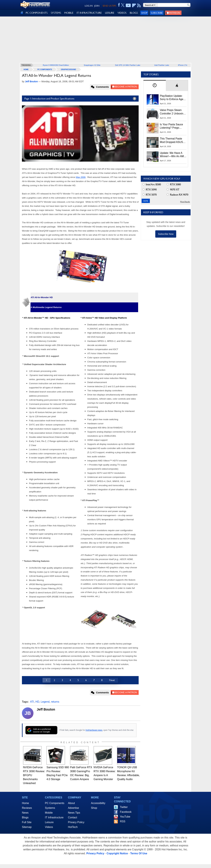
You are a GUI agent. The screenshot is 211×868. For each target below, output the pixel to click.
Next (112, 680)
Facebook (126, 812)
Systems (50, 808)
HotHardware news (94, 730)
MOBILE (69, 13)
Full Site (27, 822)
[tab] (155, 85)
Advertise (73, 808)
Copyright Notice (117, 853)
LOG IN (89, 6)
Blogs (25, 817)
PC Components (45, 70)
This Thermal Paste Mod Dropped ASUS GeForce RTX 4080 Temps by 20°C (171, 140)
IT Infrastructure (54, 817)
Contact (72, 817)
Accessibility (98, 803)
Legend (45, 702)
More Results (185, 202)
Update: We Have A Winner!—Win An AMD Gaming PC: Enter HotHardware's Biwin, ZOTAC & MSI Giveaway (173, 155)
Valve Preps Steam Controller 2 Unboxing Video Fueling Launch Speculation (172, 112)
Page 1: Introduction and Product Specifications (81, 99)
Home (25, 803)
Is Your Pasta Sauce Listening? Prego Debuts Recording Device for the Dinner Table (172, 126)
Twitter (124, 807)
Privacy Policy (76, 822)
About (71, 803)
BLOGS (134, 13)
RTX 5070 (150, 195)
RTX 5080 (174, 184)
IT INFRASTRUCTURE (89, 13)
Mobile (49, 813)
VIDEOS (122, 13)
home (26, 70)
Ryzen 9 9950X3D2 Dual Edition (56, 65)
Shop (144, 13)
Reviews (27, 808)
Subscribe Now (166, 234)
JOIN (97, 6)
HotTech (73, 827)
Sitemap (27, 827)
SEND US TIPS (109, 6)
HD (37, 702)
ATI (32, 702)
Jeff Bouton (46, 709)
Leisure (49, 822)
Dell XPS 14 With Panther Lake (128, 65)
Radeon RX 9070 (177, 195)
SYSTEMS (56, 13)
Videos (49, 827)
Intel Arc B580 (152, 184)
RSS (123, 821)
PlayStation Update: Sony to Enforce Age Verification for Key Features (172, 98)
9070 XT (173, 190)
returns (55, 702)
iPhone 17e (183, 65)
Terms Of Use (139, 853)
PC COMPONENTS (37, 13)
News (25, 813)
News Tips (74, 813)
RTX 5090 (150, 190)
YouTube (125, 817)
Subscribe (157, 13)
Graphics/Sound (68, 70)
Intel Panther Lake (162, 65)
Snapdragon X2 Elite (92, 65)
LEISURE (110, 13)
